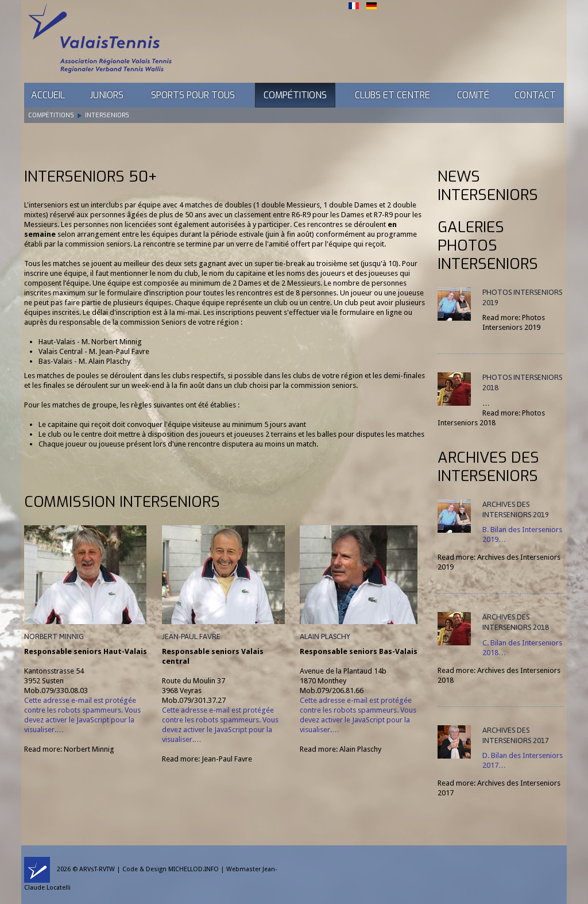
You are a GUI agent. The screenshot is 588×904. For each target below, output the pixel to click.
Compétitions (295, 95)
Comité (473, 95)
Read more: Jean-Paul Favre (207, 759)
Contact (535, 95)
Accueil (48, 95)
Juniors (107, 95)
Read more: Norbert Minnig (69, 749)
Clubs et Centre (392, 95)
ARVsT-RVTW (97, 869)
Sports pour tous (193, 95)
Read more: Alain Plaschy (341, 749)
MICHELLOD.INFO (194, 869)
